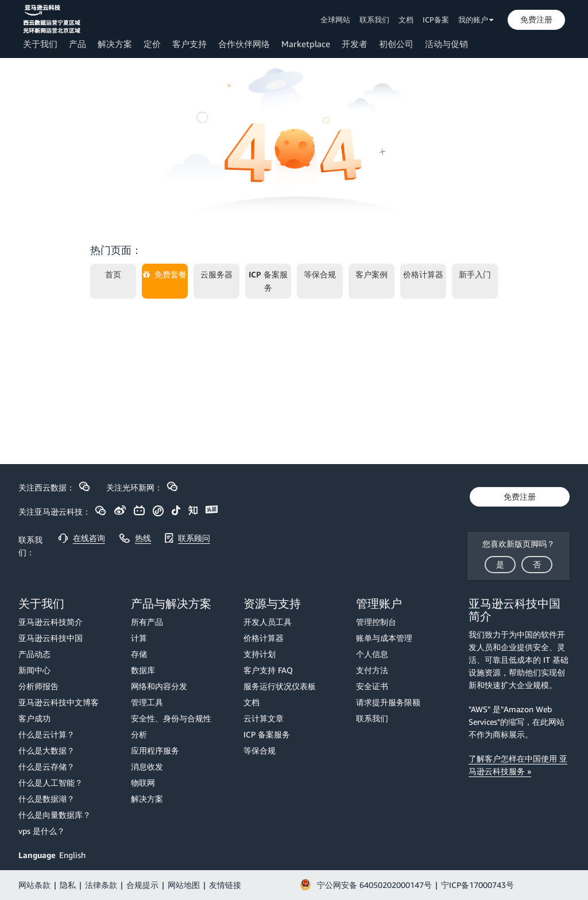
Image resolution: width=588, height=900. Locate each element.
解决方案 (115, 44)
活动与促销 (446, 44)
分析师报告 (38, 686)
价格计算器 (264, 638)
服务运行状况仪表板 (280, 686)
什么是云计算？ (47, 734)
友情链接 (225, 885)
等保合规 (260, 750)
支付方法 (372, 670)
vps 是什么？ (42, 831)
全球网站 (335, 20)
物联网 (143, 783)
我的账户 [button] (476, 20)
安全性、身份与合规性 (171, 718)
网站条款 (34, 885)
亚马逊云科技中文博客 (59, 702)
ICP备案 (436, 20)
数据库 (143, 670)
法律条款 (101, 885)
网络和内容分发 (159, 686)
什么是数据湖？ (47, 799)
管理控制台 (376, 622)
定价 (152, 44)
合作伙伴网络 (244, 44)
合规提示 (142, 885)
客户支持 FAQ (268, 670)
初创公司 (396, 44)
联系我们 (374, 20)
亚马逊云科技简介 (51, 622)
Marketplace (306, 44)
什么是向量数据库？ (55, 815)
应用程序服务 (155, 750)
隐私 (68, 885)
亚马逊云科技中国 (51, 638)
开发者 (355, 44)
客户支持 (189, 44)
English (72, 855)
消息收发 (147, 766)
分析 (139, 734)
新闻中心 (34, 670)
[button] (536, 20)
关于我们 (40, 44)
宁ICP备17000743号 (477, 885)
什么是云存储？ (47, 766)
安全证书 (372, 686)
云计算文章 (264, 718)
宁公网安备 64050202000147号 (374, 885)
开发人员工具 (268, 622)
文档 (406, 20)
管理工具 (147, 702)
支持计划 (260, 654)
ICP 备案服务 (267, 734)
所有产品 (147, 622)
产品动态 (34, 654)
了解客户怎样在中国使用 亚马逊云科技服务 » (518, 765)
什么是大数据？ (47, 750)
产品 (78, 44)
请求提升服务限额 (388, 702)
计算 (139, 638)
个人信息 (372, 654)
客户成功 (34, 718)
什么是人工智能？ (51, 783)
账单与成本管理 (384, 638)
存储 (139, 654)
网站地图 (184, 885)
